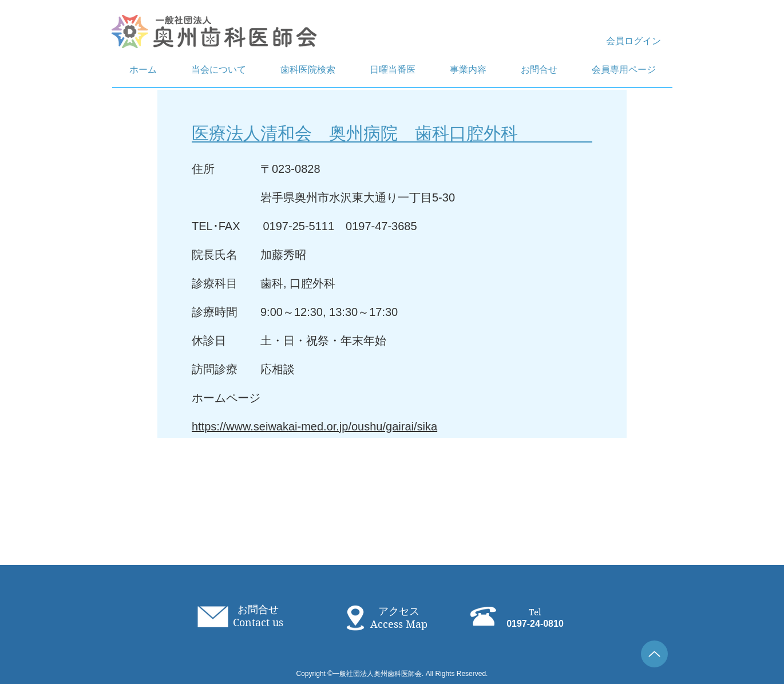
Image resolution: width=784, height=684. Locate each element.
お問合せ (258, 610)
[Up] (654, 654)
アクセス (399, 611)
